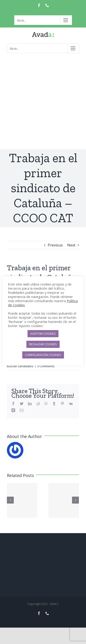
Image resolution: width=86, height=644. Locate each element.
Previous (55, 245)
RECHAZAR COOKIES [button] (43, 344)
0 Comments (46, 366)
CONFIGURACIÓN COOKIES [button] (43, 355)
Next (71, 245)
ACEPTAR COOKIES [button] (43, 334)
